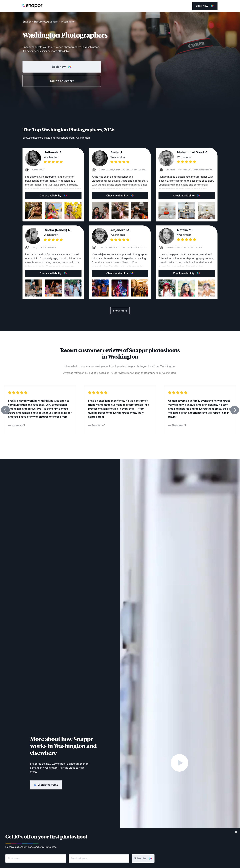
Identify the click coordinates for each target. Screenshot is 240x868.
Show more (120, 311)
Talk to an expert (62, 81)
